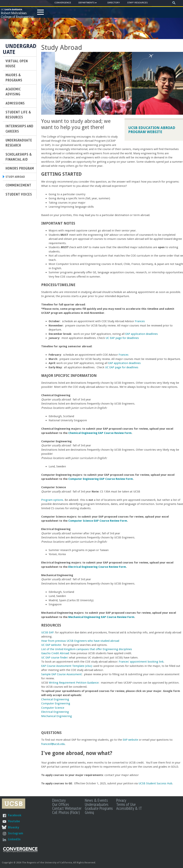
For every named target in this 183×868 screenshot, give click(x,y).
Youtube (14, 821)
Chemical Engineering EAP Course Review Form (100, 433)
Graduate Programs (99, 808)
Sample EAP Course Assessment (61, 674)
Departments (86, 3)
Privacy (121, 800)
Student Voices (19, 195)
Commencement (18, 186)
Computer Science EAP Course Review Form (98, 521)
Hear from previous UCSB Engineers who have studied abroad (80, 641)
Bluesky (13, 827)
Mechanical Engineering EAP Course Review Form (101, 617)
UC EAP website (51, 645)
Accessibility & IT (129, 808)
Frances (140, 321)
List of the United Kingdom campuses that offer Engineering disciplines (87, 649)
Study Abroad (17, 177)
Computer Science (53, 708)
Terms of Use (126, 804)
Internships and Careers (19, 128)
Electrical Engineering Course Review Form (97, 567)
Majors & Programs (14, 77)
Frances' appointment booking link (141, 662)
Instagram (16, 833)
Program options (52, 500)
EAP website (130, 740)
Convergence (63, 3)
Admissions (15, 103)
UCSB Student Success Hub (155, 783)
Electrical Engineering (55, 712)
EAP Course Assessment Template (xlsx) (67, 666)
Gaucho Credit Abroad (55, 653)
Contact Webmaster (67, 808)
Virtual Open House (17, 63)
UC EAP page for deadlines (122, 338)
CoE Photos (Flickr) (66, 812)
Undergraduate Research (19, 143)
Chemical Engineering (55, 699)
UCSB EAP (47, 632)
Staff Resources (137, 3)
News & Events (96, 800)
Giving (89, 812)
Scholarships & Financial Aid (19, 157)
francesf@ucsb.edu (53, 744)
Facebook (15, 815)
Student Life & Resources (18, 115)
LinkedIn (14, 839)
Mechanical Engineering (57, 716)
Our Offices (61, 804)
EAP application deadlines (142, 334)
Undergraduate (20, 49)
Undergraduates (97, 804)
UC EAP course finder (54, 658)
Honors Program (20, 168)
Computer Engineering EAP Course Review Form (101, 479)
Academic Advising (13, 91)
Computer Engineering (56, 703)
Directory (114, 3)
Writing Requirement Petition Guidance (74, 683)
